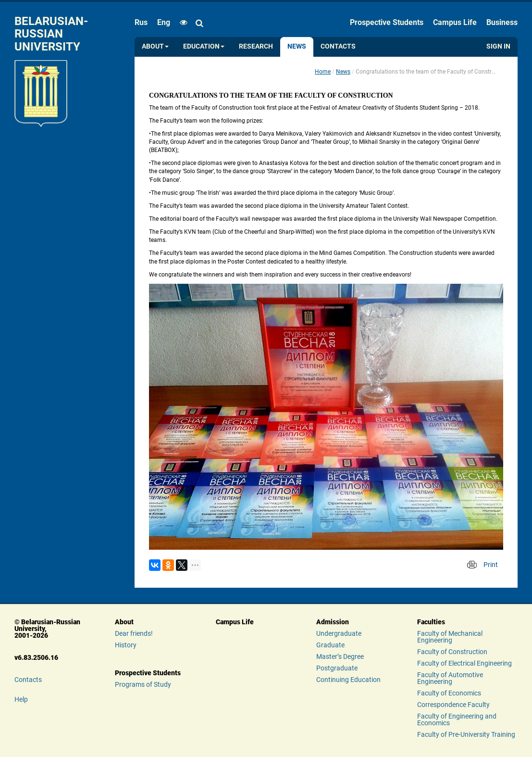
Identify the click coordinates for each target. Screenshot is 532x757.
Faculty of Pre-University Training (466, 734)
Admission (333, 622)
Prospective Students (387, 22)
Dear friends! (134, 633)
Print (491, 565)
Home (323, 72)
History (126, 645)
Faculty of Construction (452, 652)
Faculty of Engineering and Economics (457, 719)
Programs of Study (143, 684)
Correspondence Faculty (453, 705)
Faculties (431, 622)
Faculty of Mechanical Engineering (450, 637)
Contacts (338, 46)
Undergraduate (339, 633)
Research (256, 46)
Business (502, 22)
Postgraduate (337, 668)
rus (141, 22)
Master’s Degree (340, 656)
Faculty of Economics (449, 693)
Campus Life (455, 22)
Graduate (330, 645)
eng (164, 22)
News (297, 46)
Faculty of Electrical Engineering (464, 663)
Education (204, 46)
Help (21, 699)
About (155, 46)
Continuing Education (348, 680)
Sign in (498, 46)
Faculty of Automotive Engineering (450, 678)
